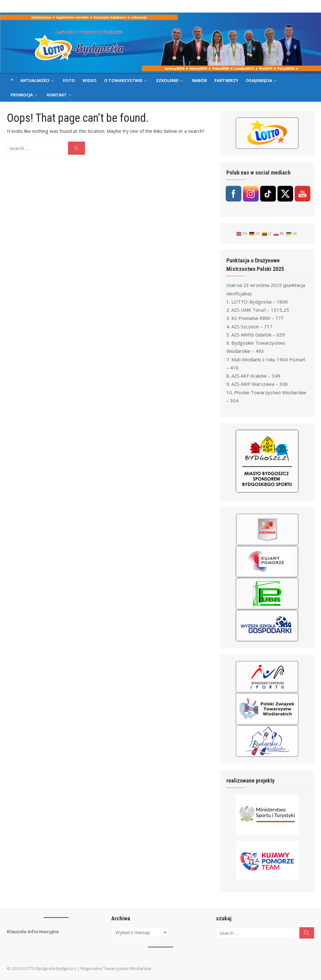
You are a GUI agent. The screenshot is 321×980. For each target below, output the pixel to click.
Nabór (200, 80)
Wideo (89, 80)
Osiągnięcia (259, 80)
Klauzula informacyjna (33, 931)
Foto (69, 80)
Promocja (22, 95)
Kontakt (57, 95)
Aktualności (35, 80)
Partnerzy (226, 80)
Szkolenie (167, 80)
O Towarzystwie (123, 80)
